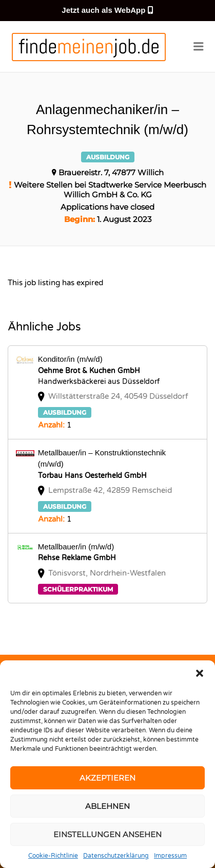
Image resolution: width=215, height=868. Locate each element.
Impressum (170, 856)
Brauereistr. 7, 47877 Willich (111, 172)
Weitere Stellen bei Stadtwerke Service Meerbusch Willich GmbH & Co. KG (110, 190)
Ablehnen (107, 806)
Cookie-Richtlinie (53, 856)
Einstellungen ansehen (107, 834)
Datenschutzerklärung (116, 856)
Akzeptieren (107, 778)
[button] (200, 673)
